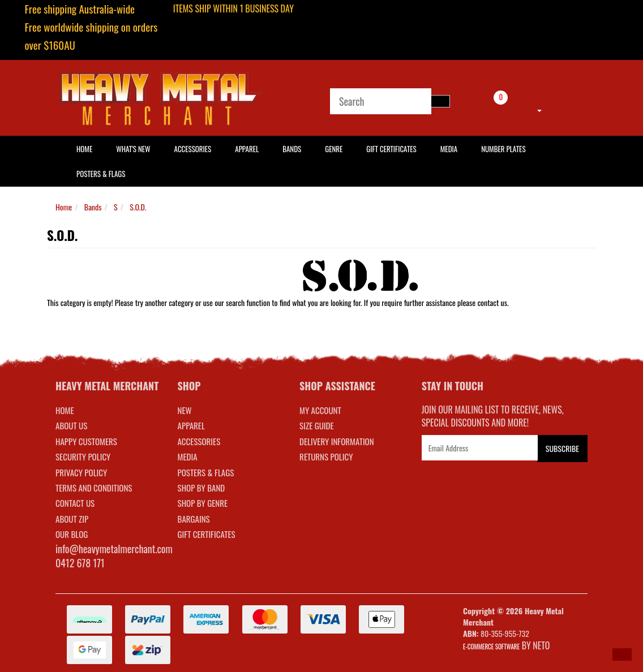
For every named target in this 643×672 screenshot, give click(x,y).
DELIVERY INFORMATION (337, 441)
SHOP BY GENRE (203, 503)
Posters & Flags (101, 174)
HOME (84, 149)
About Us (71, 425)
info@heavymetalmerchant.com (114, 549)
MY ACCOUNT (320, 410)
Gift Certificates (391, 149)
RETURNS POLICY (326, 456)
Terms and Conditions (94, 488)
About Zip (72, 519)
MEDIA (188, 456)
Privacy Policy (81, 472)
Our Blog (72, 534)
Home (64, 207)
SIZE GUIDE (317, 425)
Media (449, 149)
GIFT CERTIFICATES (207, 534)
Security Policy (83, 456)
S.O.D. (138, 207)
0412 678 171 (80, 563)
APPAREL (191, 425)
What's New (133, 149)
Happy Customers (86, 441)
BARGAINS (194, 519)
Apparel (247, 149)
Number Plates (503, 149)
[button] (622, 654)
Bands (292, 149)
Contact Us (75, 503)
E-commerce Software (491, 647)
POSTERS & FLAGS (206, 472)
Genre (334, 149)
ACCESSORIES (199, 441)
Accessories (193, 149)
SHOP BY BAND (202, 488)
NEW (185, 410)
